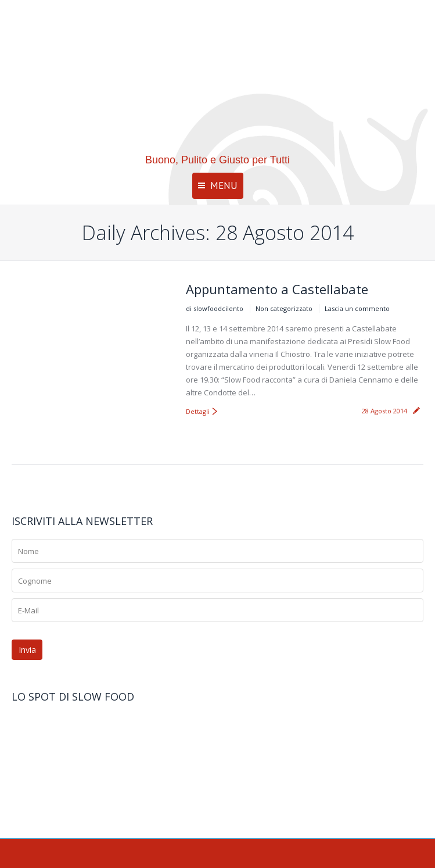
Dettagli (198, 411)
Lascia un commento (357, 308)
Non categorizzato (284, 308)
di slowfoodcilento (215, 308)
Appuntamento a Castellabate (277, 289)
